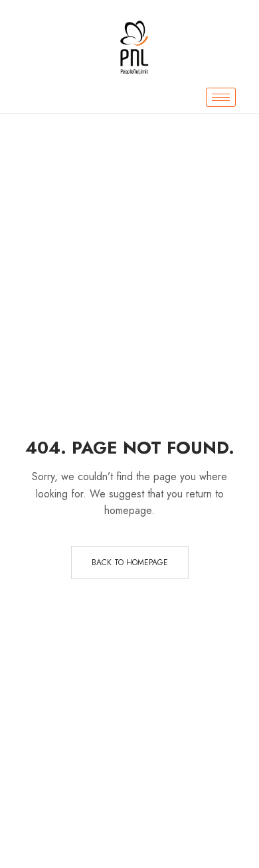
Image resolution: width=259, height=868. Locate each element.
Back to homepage (130, 563)
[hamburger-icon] (221, 97)
